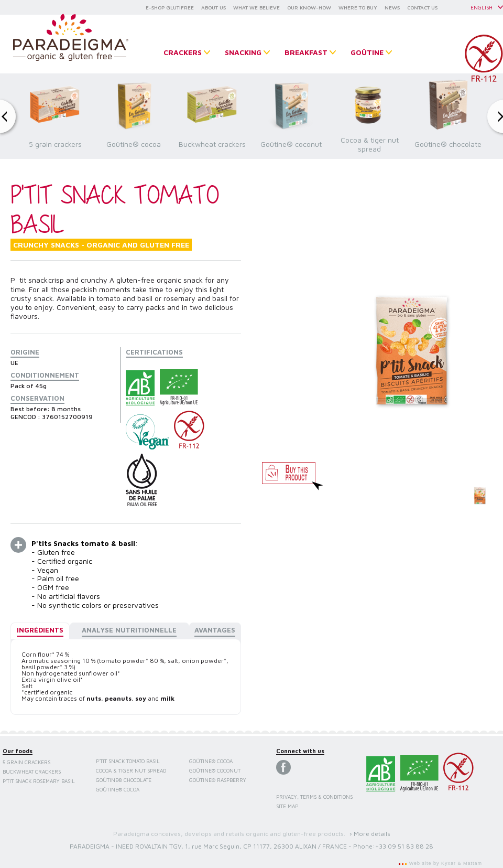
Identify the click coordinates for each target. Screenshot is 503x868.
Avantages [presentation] (215, 630)
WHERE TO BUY (358, 7)
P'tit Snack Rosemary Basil (39, 781)
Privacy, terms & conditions (314, 797)
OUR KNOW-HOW (309, 7)
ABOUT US (214, 7)
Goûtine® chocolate (124, 780)
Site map (287, 806)
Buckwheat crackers (32, 771)
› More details (370, 834)
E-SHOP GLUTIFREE (170, 7)
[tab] (40, 631)
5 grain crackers (26, 762)
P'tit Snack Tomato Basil (128, 761)
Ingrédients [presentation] (40, 630)
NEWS (392, 7)
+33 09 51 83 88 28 (404, 846)
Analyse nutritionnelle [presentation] (129, 630)
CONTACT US (422, 7)
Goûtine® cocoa (118, 789)
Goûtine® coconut (215, 770)
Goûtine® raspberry (218, 780)
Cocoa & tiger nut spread (131, 770)
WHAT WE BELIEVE (256, 7)
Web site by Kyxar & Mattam (445, 863)
